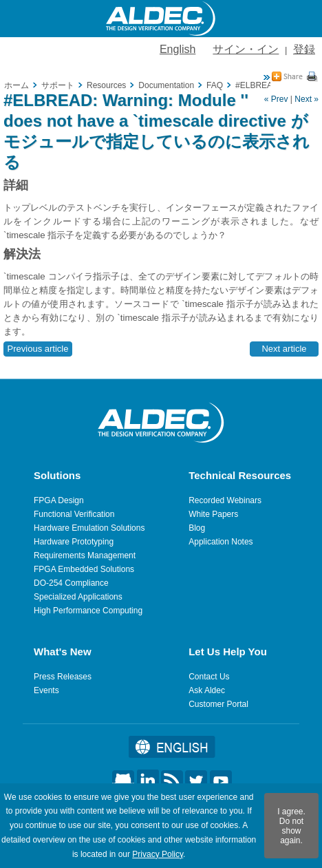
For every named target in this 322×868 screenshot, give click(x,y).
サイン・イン (246, 49)
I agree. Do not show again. (291, 826)
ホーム (17, 85)
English (178, 49)
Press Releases (63, 677)
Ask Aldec (207, 690)
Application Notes (221, 542)
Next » (307, 99)
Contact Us (209, 677)
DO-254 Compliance (71, 583)
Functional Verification (74, 514)
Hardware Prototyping (74, 542)
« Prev (276, 99)
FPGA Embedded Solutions (84, 569)
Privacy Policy (158, 854)
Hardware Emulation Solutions (89, 528)
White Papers (213, 514)
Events (46, 690)
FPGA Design (59, 500)
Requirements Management (85, 555)
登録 (304, 49)
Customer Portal (218, 704)
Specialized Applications (78, 597)
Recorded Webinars (225, 500)
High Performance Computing (88, 611)
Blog (197, 528)
